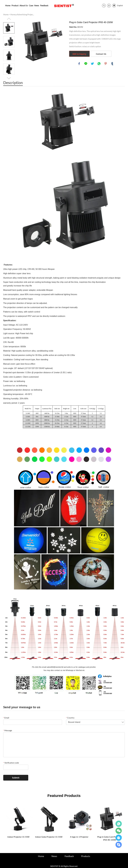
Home (8, 5)
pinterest (106, 64)
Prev (9, 19)
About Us (24, 5)
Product (15, 5)
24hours (119, 824)
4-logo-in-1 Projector (79, 837)
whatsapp (99, 64)
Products (86, 856)
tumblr (112, 64)
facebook (79, 64)
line (86, 64)
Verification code (11, 763)
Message (8, 730)
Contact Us (101, 54)
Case (31, 5)
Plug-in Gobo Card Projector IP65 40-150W (110, 838)
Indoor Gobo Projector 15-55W (49, 837)
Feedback (44, 5)
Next (9, 78)
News (37, 5)
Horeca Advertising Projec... (22, 14)
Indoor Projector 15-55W (18, 837)
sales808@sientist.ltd (55, 667)
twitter (92, 64)
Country (70, 718)
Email (6, 718)
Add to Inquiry (79, 54)
